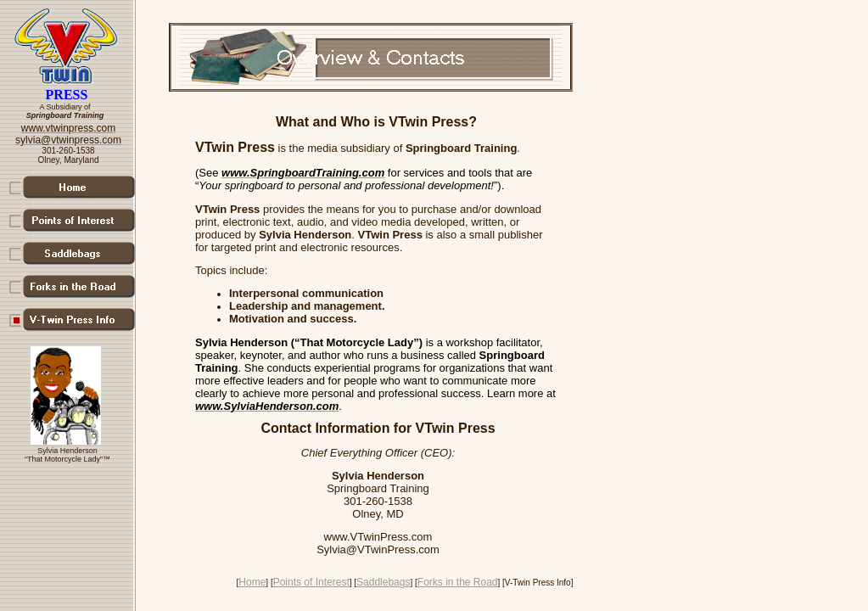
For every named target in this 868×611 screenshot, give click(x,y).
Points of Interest (311, 582)
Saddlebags (383, 582)
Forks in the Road (458, 582)
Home (252, 582)
